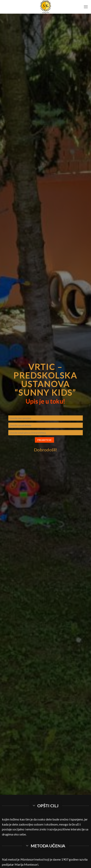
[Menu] (86, 7)
